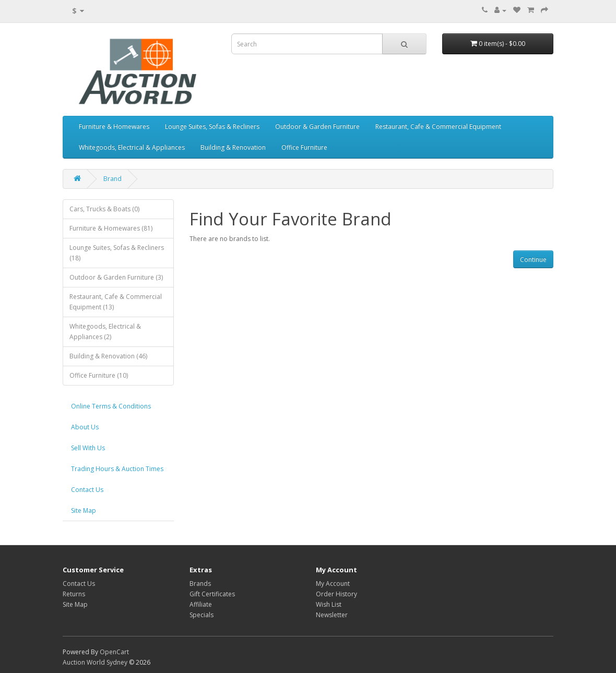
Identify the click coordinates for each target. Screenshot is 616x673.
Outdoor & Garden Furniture (317, 127)
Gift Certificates (212, 594)
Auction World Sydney (96, 662)
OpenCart (114, 652)
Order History (336, 594)
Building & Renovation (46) (108, 356)
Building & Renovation (233, 147)
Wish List (329, 604)
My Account (333, 584)
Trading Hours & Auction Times (117, 469)
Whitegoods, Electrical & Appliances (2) (105, 332)
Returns (74, 594)
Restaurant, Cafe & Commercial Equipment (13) (116, 302)
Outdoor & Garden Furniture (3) (116, 277)
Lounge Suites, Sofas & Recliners (212, 127)
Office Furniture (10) (99, 375)
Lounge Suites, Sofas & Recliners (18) (117, 253)
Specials (202, 615)
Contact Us (87, 490)
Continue (533, 260)
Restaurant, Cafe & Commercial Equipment (438, 127)
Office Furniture (304, 147)
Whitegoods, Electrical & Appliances (132, 147)
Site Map (84, 510)
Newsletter (332, 615)
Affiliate (201, 604)
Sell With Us (88, 448)
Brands (200, 584)
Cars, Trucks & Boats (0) (104, 209)
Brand (112, 179)
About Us (85, 427)
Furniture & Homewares (114, 127)
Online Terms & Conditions (111, 406)
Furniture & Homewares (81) (111, 228)
